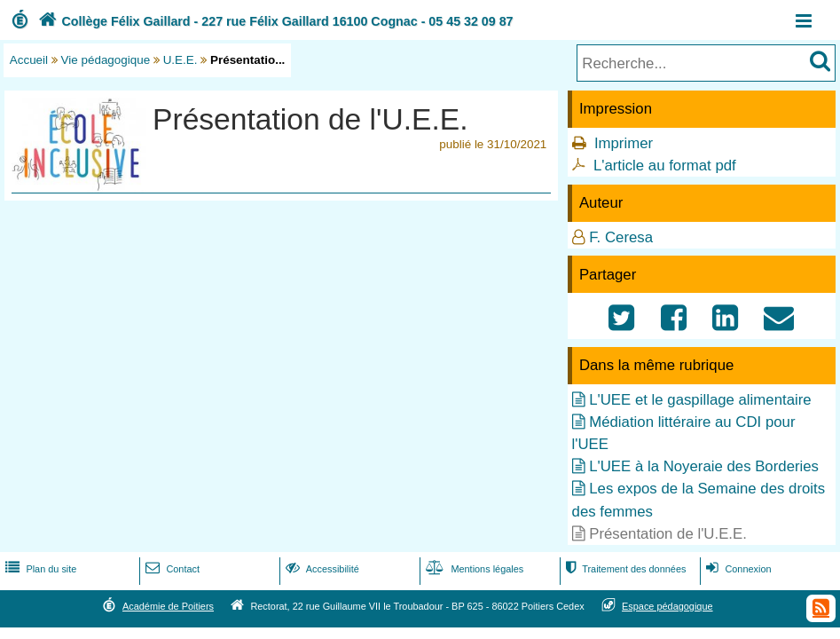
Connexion (737, 569)
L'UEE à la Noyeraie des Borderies (704, 466)
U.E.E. (181, 60)
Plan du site (39, 569)
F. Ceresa (621, 237)
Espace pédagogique (667, 606)
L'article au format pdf (665, 166)
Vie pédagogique (106, 60)
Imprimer (624, 143)
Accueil (29, 60)
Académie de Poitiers (168, 606)
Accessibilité (321, 569)
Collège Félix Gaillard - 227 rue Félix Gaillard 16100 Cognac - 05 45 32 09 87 (274, 21)
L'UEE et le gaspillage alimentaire (700, 400)
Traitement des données (624, 569)
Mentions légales (473, 569)
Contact (171, 569)
